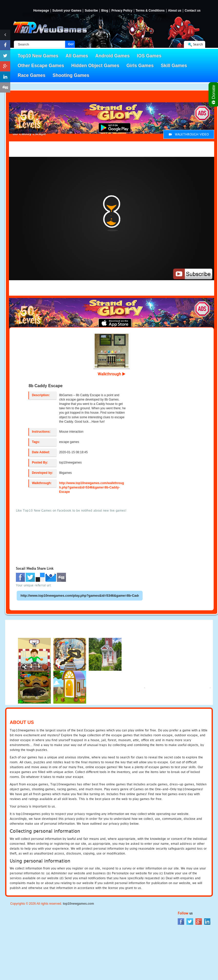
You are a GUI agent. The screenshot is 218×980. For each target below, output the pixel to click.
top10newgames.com (78, 904)
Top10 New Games (38, 56)
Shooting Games (71, 75)
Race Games (32, 75)
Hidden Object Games (95, 66)
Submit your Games (67, 11)
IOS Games (149, 56)
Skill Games (174, 66)
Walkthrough (112, 374)
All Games (77, 56)
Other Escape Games (41, 66)
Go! (71, 44)
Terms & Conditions (150, 11)
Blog (105, 11)
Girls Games (140, 66)
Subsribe (91, 11)
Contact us (193, 11)
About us (175, 11)
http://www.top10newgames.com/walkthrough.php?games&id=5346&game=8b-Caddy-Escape (91, 487)
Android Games (113, 56)
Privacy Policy (122, 11)
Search (198, 44)
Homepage (41, 11)
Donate (214, 94)
